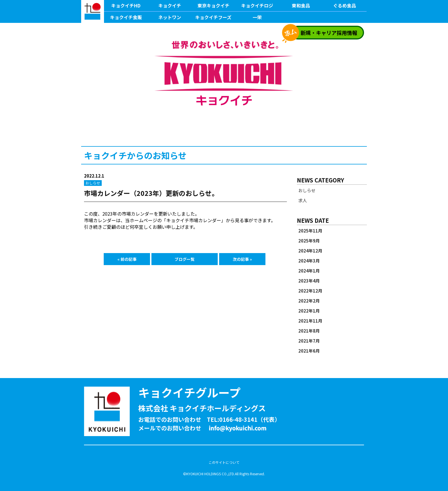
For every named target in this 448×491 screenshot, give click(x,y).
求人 (303, 200)
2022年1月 (309, 311)
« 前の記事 (127, 259)
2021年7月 (309, 341)
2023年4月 (309, 281)
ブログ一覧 (185, 259)
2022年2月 (309, 301)
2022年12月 (310, 291)
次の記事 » (242, 259)
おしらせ (307, 190)
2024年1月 (309, 271)
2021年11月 (310, 321)
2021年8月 (309, 331)
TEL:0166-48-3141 (232, 419)
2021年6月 (309, 351)
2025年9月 (309, 241)
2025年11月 (310, 231)
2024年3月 (309, 261)
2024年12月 (310, 251)
